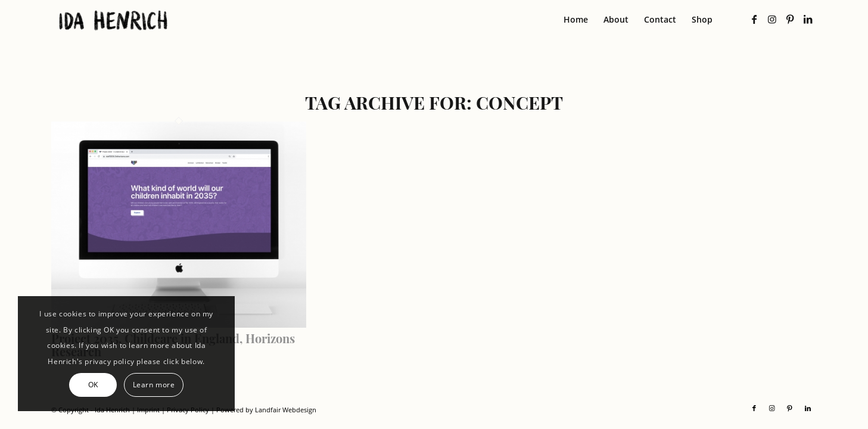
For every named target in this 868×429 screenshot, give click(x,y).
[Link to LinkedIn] (808, 19)
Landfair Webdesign (286, 410)
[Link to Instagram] (772, 19)
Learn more (154, 385)
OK (93, 385)
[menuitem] (576, 20)
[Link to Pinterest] (790, 19)
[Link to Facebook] (754, 19)
